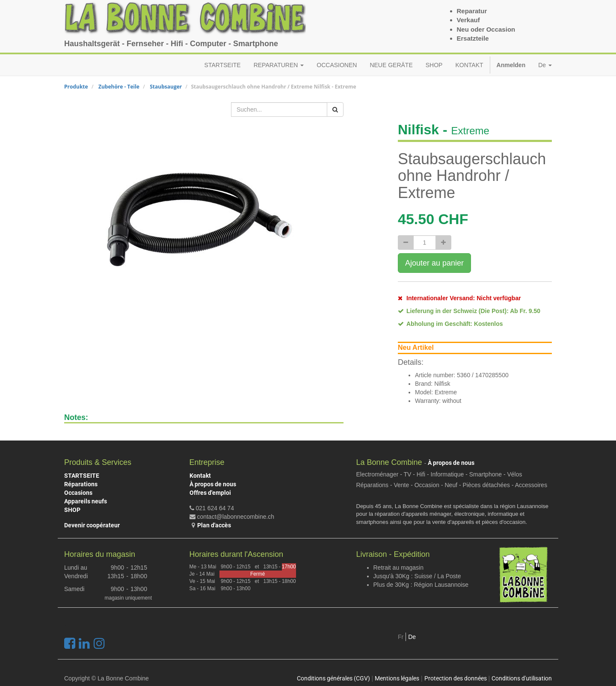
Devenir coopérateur (92, 525)
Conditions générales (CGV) (333, 678)
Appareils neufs (86, 501)
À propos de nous (213, 484)
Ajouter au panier (434, 263)
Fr (401, 637)
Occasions (78, 493)
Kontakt (200, 476)
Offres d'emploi (210, 493)
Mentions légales (397, 678)
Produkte (76, 87)
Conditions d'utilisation (522, 678)
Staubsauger (166, 87)
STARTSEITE (82, 476)
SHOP (72, 510)
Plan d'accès (214, 525)
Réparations (81, 484)
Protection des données (456, 678)
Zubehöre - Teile (119, 87)
